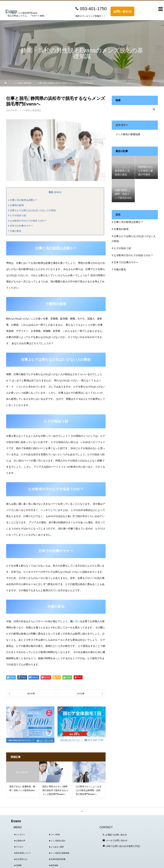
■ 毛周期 (18, 865)
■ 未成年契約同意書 (57, 859)
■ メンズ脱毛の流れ (57, 841)
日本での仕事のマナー (20, 226)
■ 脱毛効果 (54, 865)
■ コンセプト (20, 835)
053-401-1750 (93, 9)
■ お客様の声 (20, 841)
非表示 (58, 192)
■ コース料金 (54, 835)
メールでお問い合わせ (117, 840)
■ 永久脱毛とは (21, 859)
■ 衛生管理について (23, 853)
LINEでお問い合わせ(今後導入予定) (123, 846)
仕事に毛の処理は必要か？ (23, 200)
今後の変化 (15, 231)
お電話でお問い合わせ (116, 835)
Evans (16, 821)
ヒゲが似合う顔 (17, 215)
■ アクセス (19, 847)
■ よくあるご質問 (56, 847)
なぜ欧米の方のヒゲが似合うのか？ (27, 221)
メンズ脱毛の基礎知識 (30, 110)
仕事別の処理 (16, 205)
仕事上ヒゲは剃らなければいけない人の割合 (32, 210)
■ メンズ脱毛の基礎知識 (59, 853)
